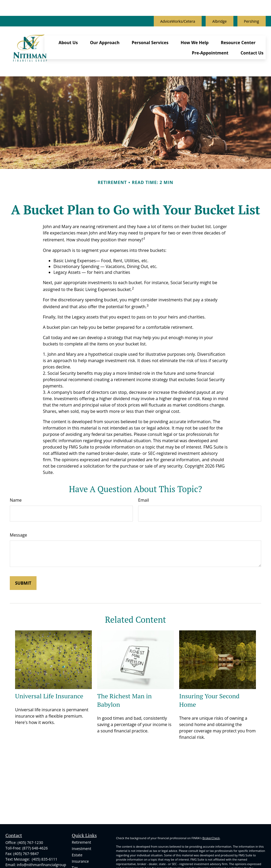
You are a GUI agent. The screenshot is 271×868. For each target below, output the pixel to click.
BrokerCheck (211, 806)
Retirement (81, 810)
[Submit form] (23, 551)
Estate (77, 823)
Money (78, 842)
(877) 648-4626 (35, 816)
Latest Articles (84, 855)
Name (16, 468)
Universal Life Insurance (49, 664)
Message (18, 503)
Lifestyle (79, 848)
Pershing (252, 5)
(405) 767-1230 (30, 811)
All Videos (80, 861)
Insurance (80, 829)
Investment (81, 817)
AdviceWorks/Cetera (178, 5)
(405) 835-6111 (44, 827)
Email (144, 468)
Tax (75, 836)
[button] (68, 22)
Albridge (219, 5)
